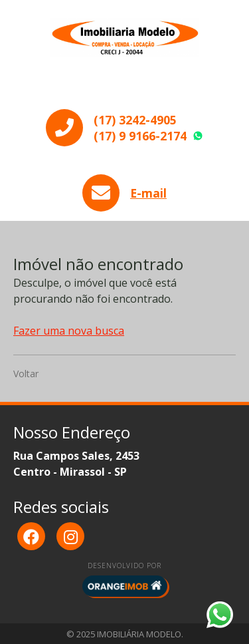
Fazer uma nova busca (69, 331)
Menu (125, 87)
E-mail (148, 193)
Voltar (26, 374)
